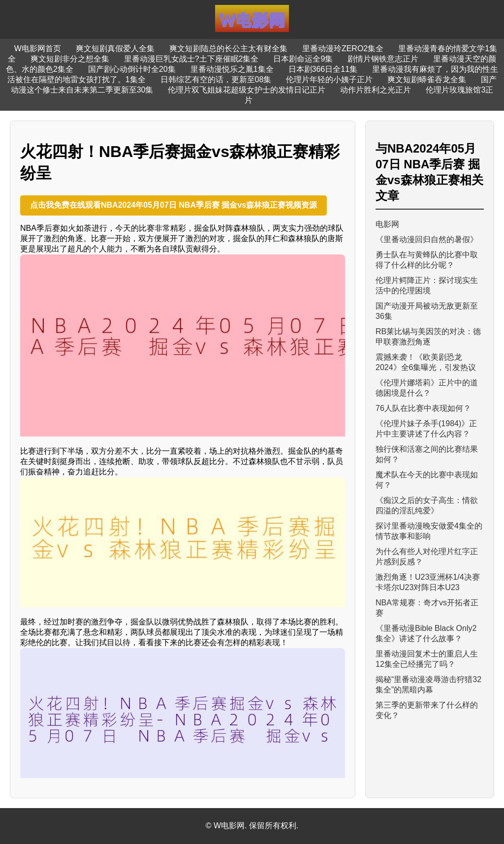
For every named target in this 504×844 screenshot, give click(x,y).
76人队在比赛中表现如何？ (423, 408)
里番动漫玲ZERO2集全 (343, 48)
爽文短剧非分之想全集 (70, 59)
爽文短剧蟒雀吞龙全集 (427, 79)
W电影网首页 (38, 48)
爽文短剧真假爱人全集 (115, 48)
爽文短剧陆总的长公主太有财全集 (228, 48)
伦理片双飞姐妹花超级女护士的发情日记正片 (247, 90)
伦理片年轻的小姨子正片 (329, 79)
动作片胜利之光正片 (376, 90)
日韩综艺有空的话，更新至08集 (216, 79)
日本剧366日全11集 (323, 69)
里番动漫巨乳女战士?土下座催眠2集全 (191, 59)
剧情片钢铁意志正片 (383, 59)
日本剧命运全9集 (303, 59)
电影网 (387, 224)
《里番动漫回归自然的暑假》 (427, 239)
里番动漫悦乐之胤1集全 (232, 69)
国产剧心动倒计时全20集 (132, 69)
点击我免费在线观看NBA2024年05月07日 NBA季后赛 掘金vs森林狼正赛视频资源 (173, 205)
